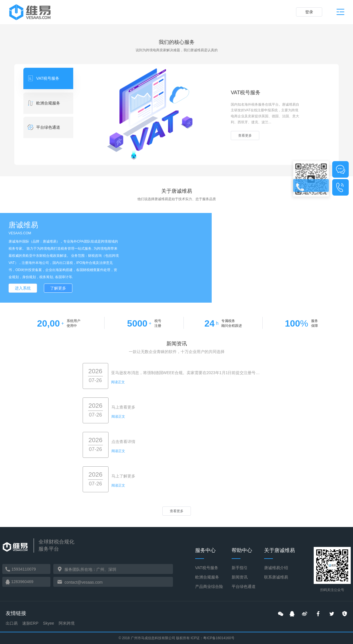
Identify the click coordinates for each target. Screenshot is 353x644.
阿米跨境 (67, 623)
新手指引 (240, 568)
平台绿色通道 (244, 586)
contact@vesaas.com (83, 582)
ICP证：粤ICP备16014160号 (212, 638)
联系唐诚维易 (276, 577)
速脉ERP (30, 623)
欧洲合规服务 (207, 577)
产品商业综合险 (209, 586)
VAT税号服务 (207, 568)
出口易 (12, 623)
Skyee (49, 623)
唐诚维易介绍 (276, 568)
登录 (309, 12)
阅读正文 (118, 382)
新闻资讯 (240, 577)
